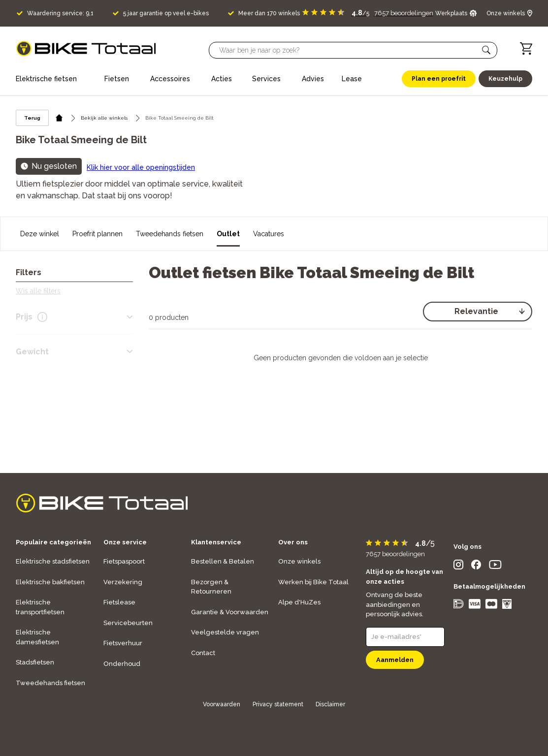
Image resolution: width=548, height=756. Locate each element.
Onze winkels (299, 561)
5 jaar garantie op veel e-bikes (166, 13)
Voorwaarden (222, 704)
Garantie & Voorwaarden (230, 612)
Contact (203, 653)
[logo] (86, 48)
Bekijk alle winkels (104, 118)
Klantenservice (216, 542)
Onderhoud (122, 664)
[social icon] (458, 567)
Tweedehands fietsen (170, 234)
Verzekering (123, 582)
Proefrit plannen (97, 234)
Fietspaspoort (124, 561)
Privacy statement (278, 704)
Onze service (125, 542)
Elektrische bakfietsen (50, 582)
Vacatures (269, 234)
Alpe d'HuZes (299, 602)
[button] (486, 50)
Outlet (228, 234)
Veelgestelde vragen (225, 632)
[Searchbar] (349, 50)
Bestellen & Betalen (223, 561)
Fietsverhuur (123, 643)
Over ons (293, 542)
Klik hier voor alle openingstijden (141, 167)
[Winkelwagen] (526, 48)
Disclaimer (330, 704)
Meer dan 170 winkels (269, 13)
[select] (478, 312)
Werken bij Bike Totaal (313, 582)
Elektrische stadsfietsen (53, 561)
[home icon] (59, 118)
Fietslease (119, 602)
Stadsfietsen (35, 662)
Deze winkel (40, 234)
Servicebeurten (128, 623)
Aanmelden (395, 660)
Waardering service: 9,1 (60, 13)
